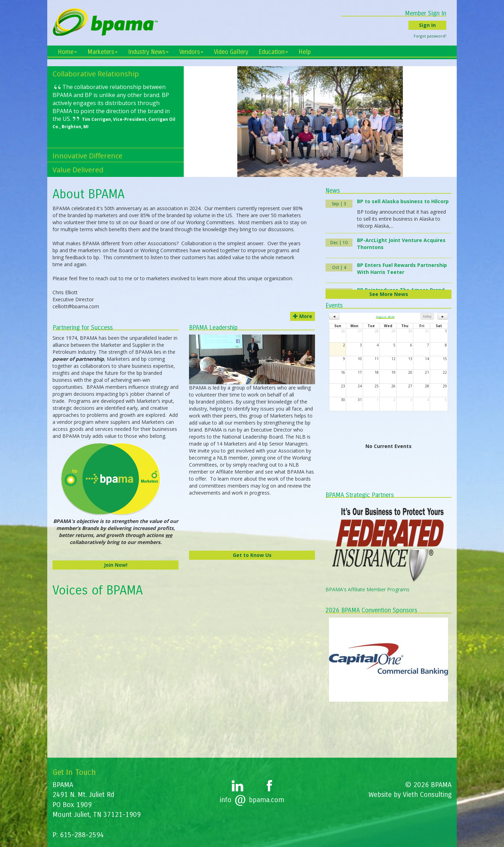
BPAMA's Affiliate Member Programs (367, 589)
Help (305, 52)
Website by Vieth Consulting (410, 795)
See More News (389, 294)
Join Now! (116, 565)
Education (273, 52)
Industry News (148, 52)
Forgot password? (435, 36)
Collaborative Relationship (96, 74)
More (303, 316)
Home (67, 52)
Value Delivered (78, 170)
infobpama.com (252, 800)
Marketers (103, 52)
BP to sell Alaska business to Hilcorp (403, 201)
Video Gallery (231, 52)
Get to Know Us (252, 555)
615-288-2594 (82, 835)
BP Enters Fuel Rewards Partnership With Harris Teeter (402, 268)
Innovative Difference (87, 156)
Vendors (191, 52)
